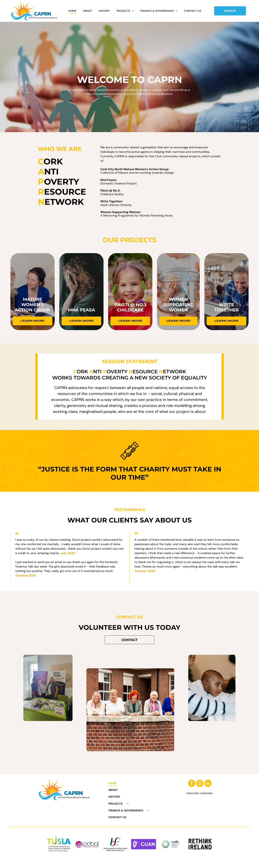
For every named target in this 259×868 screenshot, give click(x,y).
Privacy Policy (193, 793)
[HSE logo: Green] (115, 844)
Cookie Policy (207, 793)
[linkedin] (208, 784)
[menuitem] (72, 11)
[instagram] (200, 784)
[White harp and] (144, 844)
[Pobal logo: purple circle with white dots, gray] (87, 844)
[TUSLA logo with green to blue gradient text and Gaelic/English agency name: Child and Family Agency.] (59, 844)
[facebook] (192, 784)
